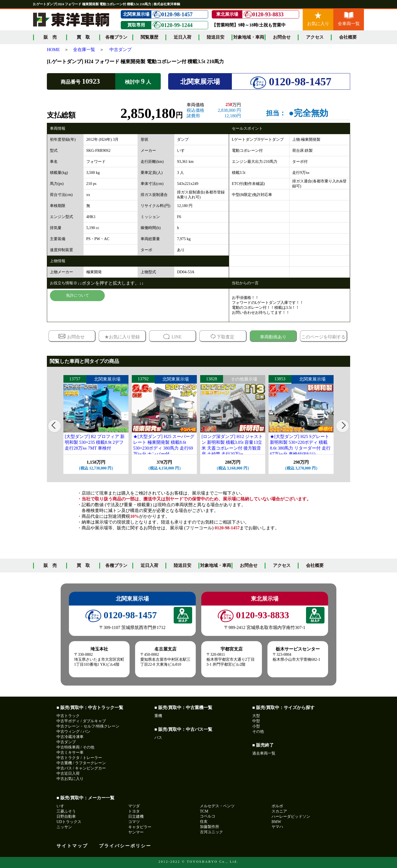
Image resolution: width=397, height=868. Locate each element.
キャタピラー (140, 827)
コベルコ (208, 816)
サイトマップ (72, 846)
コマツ (134, 822)
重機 (158, 716)
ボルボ (277, 806)
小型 (256, 726)
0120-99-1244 (173, 25)
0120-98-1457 (173, 14)
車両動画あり (273, 337)
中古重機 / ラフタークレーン (81, 763)
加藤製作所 (210, 827)
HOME (53, 50)
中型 (256, 721)
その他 (258, 732)
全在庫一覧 (84, 50)
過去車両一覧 (264, 753)
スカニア (279, 811)
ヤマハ (277, 827)
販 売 (50, 37)
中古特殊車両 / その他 (75, 747)
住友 (204, 821)
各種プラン (116, 37)
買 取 (83, 565)
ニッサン (64, 827)
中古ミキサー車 (70, 752)
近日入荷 (183, 37)
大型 (256, 716)
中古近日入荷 (68, 773)
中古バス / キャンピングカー (81, 768)
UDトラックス (69, 822)
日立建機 (136, 817)
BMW (276, 822)
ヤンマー (136, 832)
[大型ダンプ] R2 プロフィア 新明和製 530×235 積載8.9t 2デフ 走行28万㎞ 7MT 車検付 (95, 442)
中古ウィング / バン (73, 732)
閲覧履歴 (149, 37)
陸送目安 (216, 37)
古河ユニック (211, 832)
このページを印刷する (323, 337)
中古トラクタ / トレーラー (79, 758)
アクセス (315, 37)
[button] (54, 426)
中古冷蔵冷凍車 (70, 737)
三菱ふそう (66, 811)
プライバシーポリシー (125, 846)
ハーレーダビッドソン (291, 817)
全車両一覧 (349, 19)
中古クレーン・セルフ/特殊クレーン (88, 726)
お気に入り (318, 19)
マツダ (134, 806)
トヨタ (134, 811)
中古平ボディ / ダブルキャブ (81, 721)
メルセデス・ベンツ (217, 806)
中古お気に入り (70, 779)
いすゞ (62, 806)
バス (158, 738)
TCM (204, 811)
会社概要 (348, 37)
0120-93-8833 (264, 14)
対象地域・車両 (249, 37)
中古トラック (68, 716)
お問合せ (282, 37)
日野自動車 (66, 817)
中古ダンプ (120, 50)
